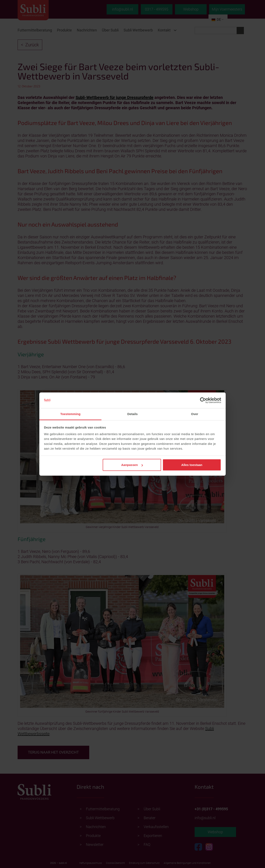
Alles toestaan (192, 465)
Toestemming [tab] (70, 414)
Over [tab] (195, 414)
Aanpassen (132, 465)
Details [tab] (132, 414)
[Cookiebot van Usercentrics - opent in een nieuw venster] (203, 400)
